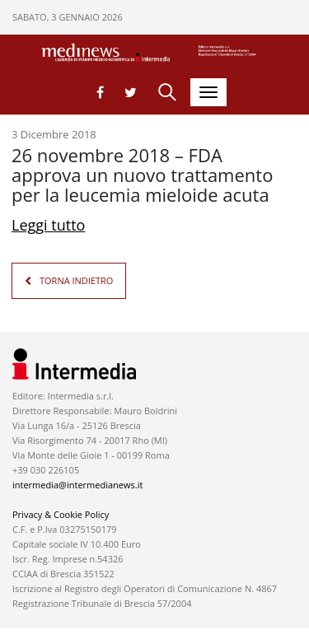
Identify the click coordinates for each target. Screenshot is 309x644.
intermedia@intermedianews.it (77, 485)
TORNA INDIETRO (76, 280)
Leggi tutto (48, 225)
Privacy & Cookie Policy (61, 514)
